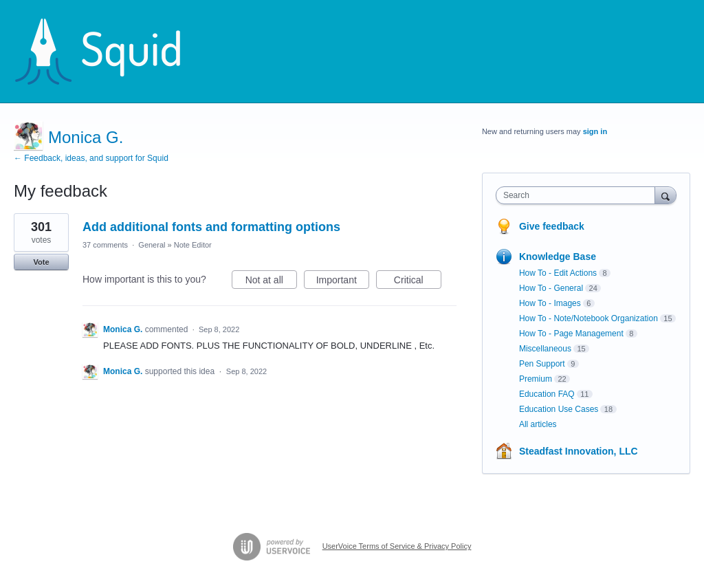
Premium (536, 379)
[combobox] (579, 195)
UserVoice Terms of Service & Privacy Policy (397, 546)
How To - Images (550, 303)
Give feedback (552, 226)
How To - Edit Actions (558, 273)
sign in (595, 131)
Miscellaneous (545, 349)
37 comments (105, 245)
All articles (538, 424)
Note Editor (193, 245)
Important (343, 282)
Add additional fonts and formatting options (211, 227)
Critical (418, 282)
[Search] (665, 195)
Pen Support (542, 364)
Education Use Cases (559, 409)
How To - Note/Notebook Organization (588, 318)
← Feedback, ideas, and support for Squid (91, 158)
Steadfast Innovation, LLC (579, 451)
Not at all (271, 282)
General (152, 245)
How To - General (551, 288)
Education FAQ (547, 394)
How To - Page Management (571, 334)
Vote (41, 262)
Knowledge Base (558, 257)
